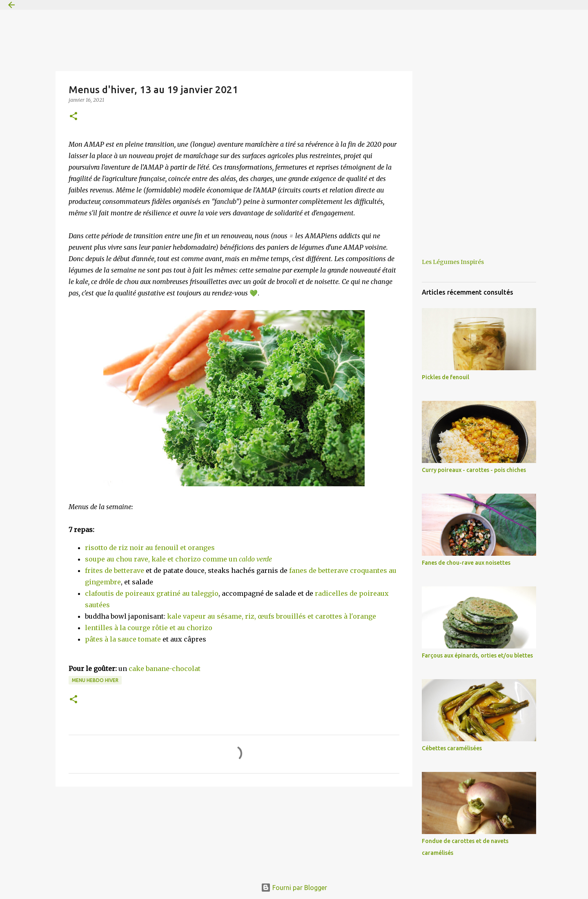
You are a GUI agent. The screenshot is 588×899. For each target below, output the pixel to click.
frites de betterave (115, 570)
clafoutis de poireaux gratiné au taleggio (152, 593)
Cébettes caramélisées (452, 748)
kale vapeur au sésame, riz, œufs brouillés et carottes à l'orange (272, 616)
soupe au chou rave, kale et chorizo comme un (178, 559)
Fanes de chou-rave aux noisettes (466, 563)
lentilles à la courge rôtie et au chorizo (149, 628)
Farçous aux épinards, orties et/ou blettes (477, 655)
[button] (73, 117)
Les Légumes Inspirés (453, 262)
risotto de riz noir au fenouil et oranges (150, 548)
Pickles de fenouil (445, 377)
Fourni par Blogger (294, 888)
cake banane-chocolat (165, 669)
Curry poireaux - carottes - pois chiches (474, 470)
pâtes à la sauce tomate (123, 639)
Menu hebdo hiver (95, 680)
